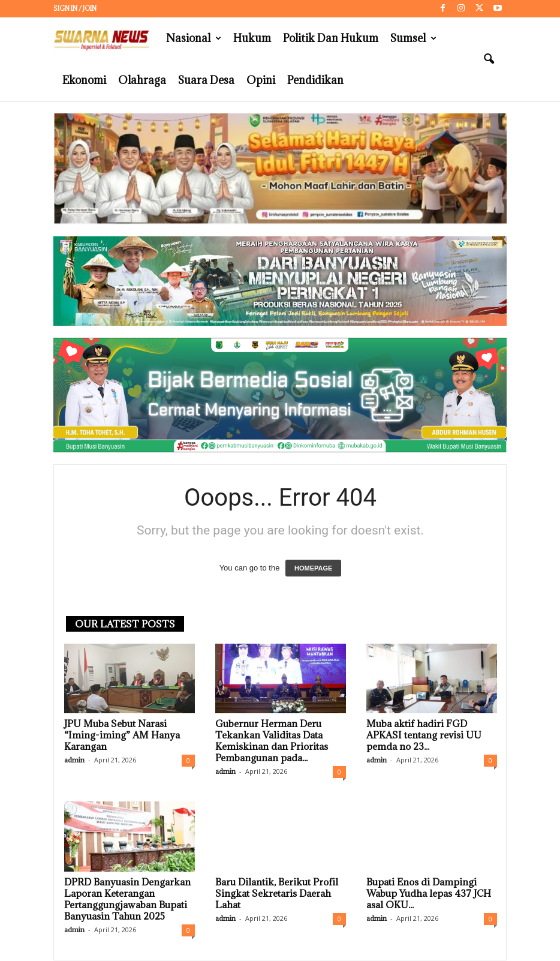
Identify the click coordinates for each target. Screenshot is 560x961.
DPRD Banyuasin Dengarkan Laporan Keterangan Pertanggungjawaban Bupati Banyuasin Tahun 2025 (127, 899)
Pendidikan (315, 80)
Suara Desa (206, 80)
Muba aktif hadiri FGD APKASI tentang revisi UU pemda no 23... (424, 735)
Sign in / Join (75, 8)
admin (74, 760)
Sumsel (413, 38)
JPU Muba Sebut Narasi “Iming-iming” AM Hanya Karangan (122, 735)
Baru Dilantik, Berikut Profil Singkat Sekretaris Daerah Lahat (277, 893)
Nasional (194, 38)
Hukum (252, 38)
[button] (489, 59)
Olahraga (142, 80)
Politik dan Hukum (331, 38)
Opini (261, 80)
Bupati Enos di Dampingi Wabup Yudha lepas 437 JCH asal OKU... (429, 893)
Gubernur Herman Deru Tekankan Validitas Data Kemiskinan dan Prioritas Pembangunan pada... (272, 741)
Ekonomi (84, 80)
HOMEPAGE (313, 568)
